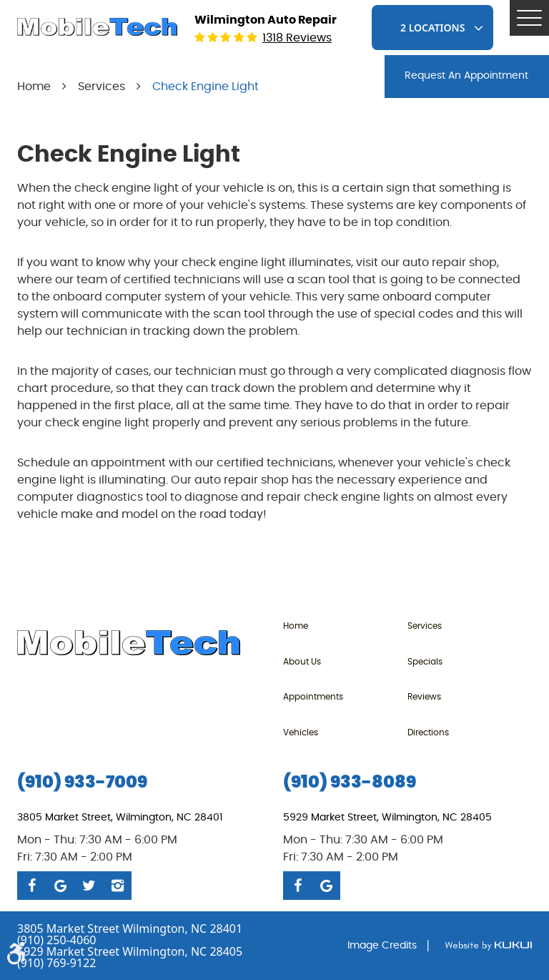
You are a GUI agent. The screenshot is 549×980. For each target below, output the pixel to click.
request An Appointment (466, 76)
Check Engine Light (206, 87)
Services (102, 87)
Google (60, 886)
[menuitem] (345, 626)
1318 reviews (297, 38)
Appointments (313, 697)
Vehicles (301, 732)
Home (34, 87)
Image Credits (382, 946)
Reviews (424, 697)
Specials (425, 662)
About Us (302, 662)
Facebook (31, 886)
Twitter (89, 886)
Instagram (117, 886)
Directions (428, 732)
